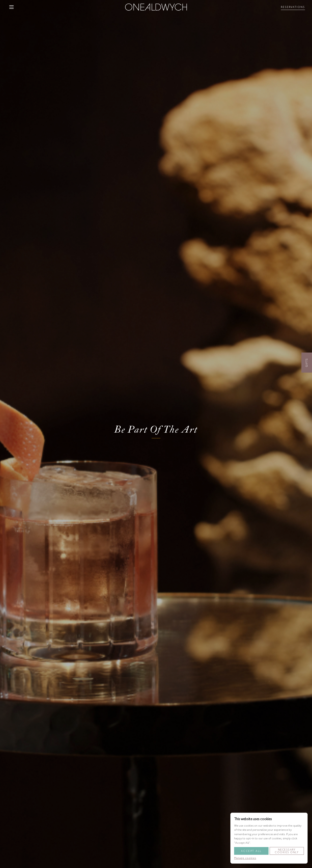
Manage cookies (245, 858)
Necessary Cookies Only (287, 851)
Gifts (307, 363)
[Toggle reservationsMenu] (293, 7)
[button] (11, 7)
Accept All (251, 851)
